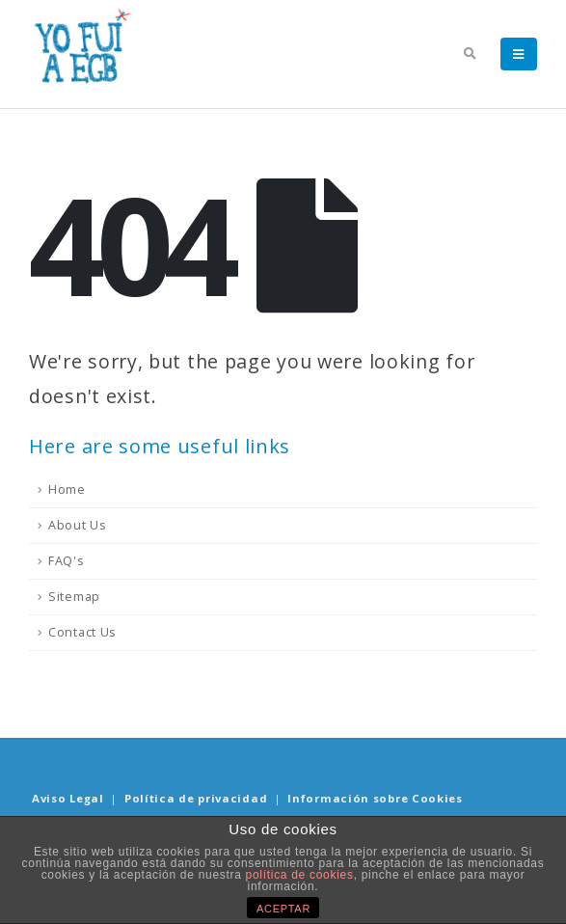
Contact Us (82, 632)
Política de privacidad (196, 798)
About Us (78, 525)
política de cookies (300, 875)
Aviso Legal (68, 798)
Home (67, 489)
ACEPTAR (283, 909)
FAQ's (67, 561)
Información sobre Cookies (375, 798)
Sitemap (74, 597)
